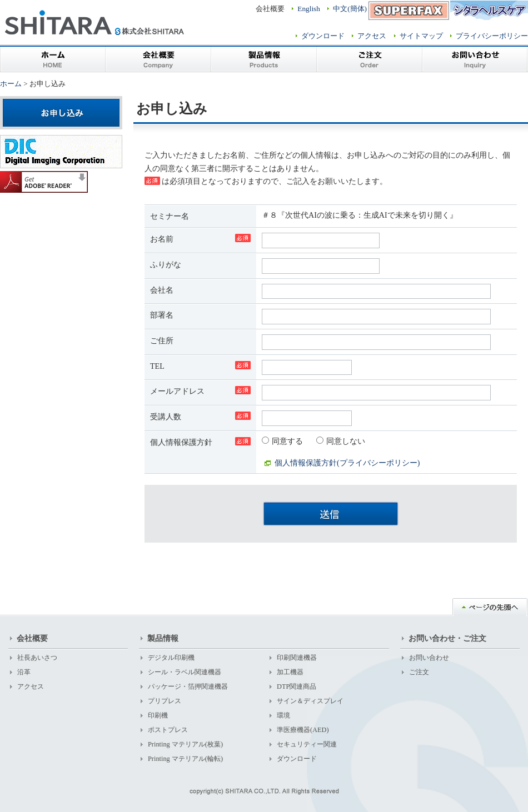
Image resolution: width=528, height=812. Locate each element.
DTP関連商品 (297, 686)
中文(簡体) (350, 9)
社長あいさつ (37, 658)
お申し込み (61, 113)
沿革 (24, 672)
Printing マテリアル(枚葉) (185, 744)
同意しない (341, 441)
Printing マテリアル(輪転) (185, 759)
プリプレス (165, 701)
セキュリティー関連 (307, 744)
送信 (331, 514)
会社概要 (158, 58)
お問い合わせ (475, 58)
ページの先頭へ (490, 607)
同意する (283, 441)
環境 (283, 715)
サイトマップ (421, 36)
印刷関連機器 (297, 658)
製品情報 (264, 58)
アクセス (372, 36)
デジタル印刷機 (171, 658)
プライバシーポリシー (492, 36)
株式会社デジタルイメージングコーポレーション (61, 152)
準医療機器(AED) (303, 730)
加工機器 (290, 672)
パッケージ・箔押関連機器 (188, 686)
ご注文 (370, 58)
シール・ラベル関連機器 (185, 672)
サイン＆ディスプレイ (310, 701)
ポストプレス (168, 730)
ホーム (53, 58)
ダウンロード (323, 36)
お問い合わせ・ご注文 (447, 638)
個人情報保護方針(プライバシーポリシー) (347, 463)
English (309, 9)
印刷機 (158, 715)
